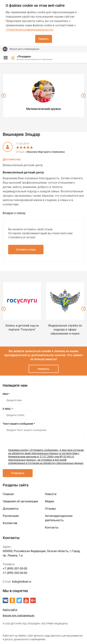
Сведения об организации (20, 501)
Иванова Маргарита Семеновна (46, 152)
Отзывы (50, 509)
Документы (11, 509)
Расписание (11, 516)
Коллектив (10, 523)
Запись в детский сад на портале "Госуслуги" (22, 328)
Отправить (18, 473)
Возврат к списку (14, 213)
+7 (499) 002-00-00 (15, 573)
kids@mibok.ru (22, 582)
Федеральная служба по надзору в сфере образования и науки (65, 330)
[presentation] (4, 96)
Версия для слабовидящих (24, 49)
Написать (43, 369)
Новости (51, 494)
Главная (8, 494)
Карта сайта (10, 610)
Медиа (49, 501)
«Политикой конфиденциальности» (30, 30)
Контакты (52, 527)
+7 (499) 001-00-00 (15, 569)
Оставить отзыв (26, 250)
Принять (44, 39)
